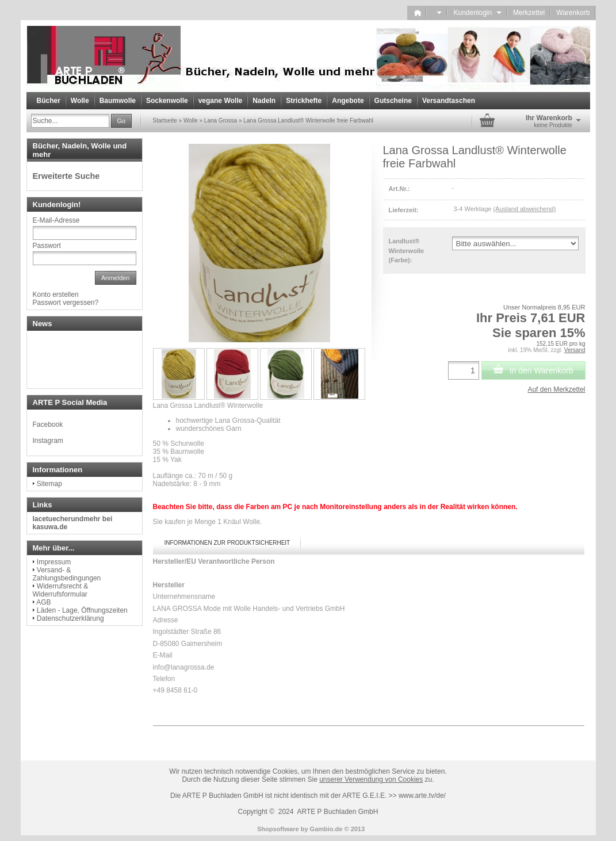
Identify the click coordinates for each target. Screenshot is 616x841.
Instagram (48, 441)
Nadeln (264, 101)
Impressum (54, 562)
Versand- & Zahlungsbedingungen (67, 574)
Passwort (47, 246)
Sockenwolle (167, 101)
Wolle (80, 101)
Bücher (49, 101)
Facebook (48, 425)
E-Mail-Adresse (56, 220)
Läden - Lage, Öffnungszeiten (82, 610)
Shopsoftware (278, 829)
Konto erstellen (56, 295)
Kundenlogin (477, 13)
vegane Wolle (220, 101)
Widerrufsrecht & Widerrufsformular (61, 590)
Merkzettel (529, 13)
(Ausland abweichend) (524, 209)
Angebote (348, 101)
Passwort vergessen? (66, 303)
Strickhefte (304, 101)
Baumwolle (118, 101)
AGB (43, 602)
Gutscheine (393, 101)
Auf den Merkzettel (556, 389)
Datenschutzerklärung (70, 618)
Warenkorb (573, 13)
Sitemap (49, 484)
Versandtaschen (449, 101)
